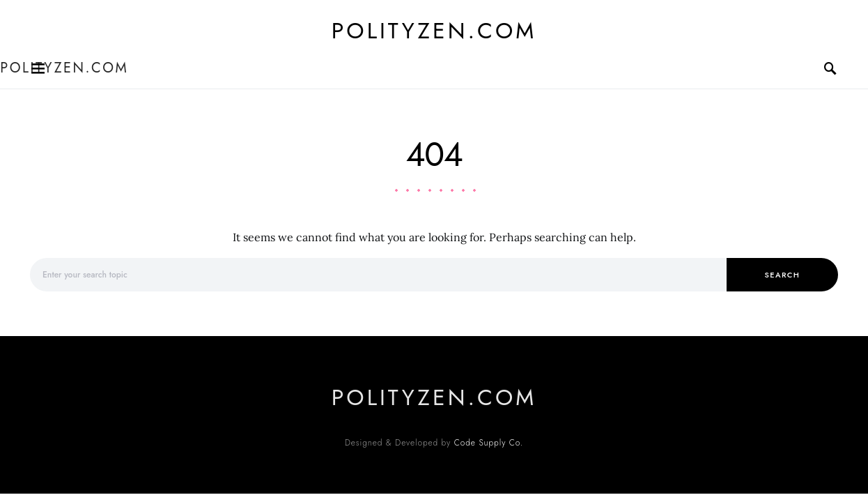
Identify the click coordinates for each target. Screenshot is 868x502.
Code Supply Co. (489, 443)
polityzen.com (434, 31)
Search (783, 275)
